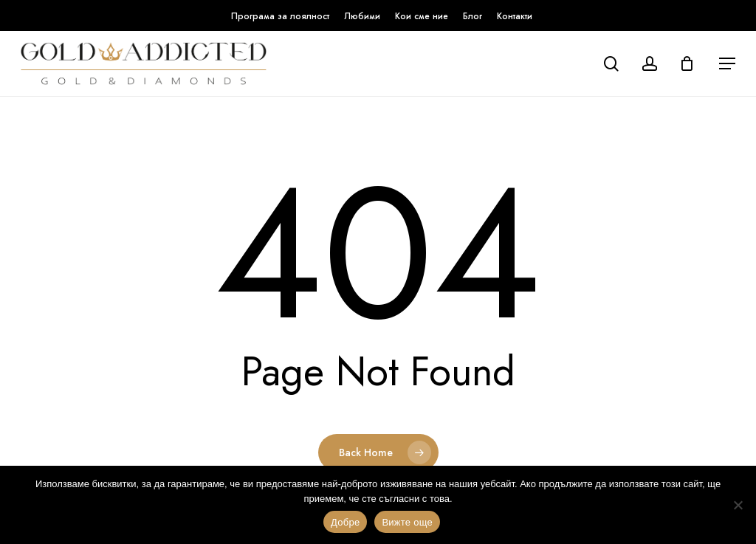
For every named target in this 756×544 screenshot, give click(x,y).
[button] (727, 63)
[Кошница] (690, 63)
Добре (345, 522)
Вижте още (407, 522)
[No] (738, 505)
